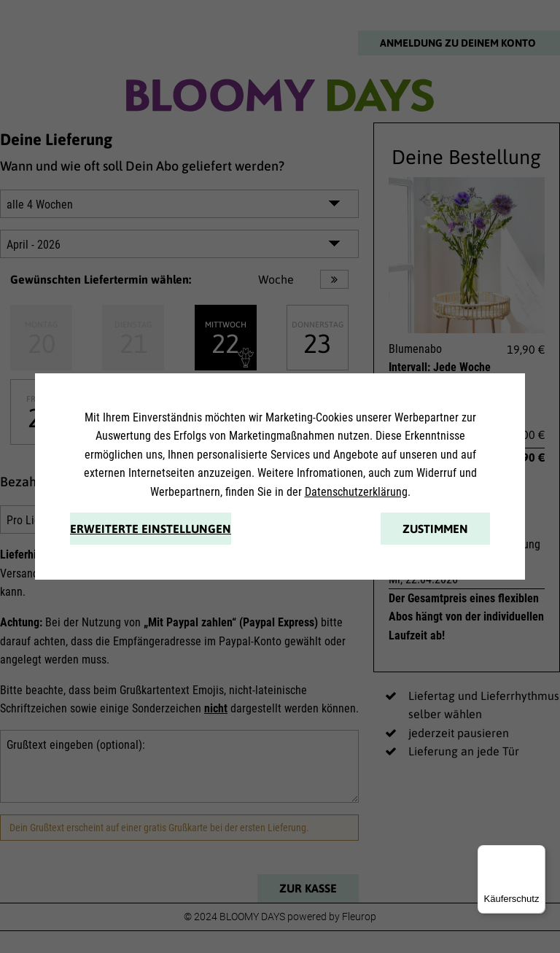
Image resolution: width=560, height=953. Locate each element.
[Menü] (537, 854)
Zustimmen (435, 529)
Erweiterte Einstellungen (151, 529)
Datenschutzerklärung (356, 492)
